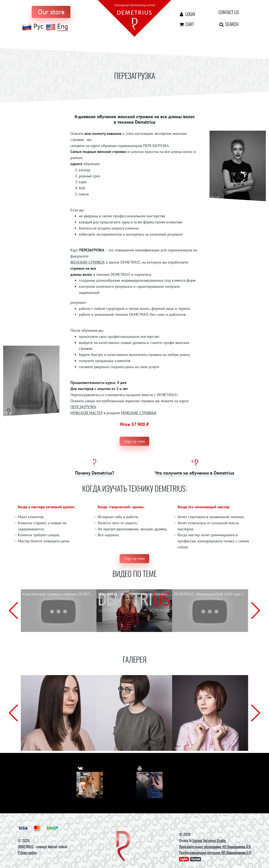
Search (229, 24)
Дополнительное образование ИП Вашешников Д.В (215, 847)
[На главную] (134, 18)
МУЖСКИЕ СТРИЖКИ (139, 413)
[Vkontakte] (90, 785)
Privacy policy (27, 852)
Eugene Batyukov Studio (209, 840)
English (184, 859)
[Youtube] (150, 785)
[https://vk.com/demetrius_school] (81, 767)
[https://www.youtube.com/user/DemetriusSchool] (140, 767)
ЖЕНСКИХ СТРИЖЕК (88, 262)
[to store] (51, 12)
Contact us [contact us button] (229, 12)
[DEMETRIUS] (123, 847)
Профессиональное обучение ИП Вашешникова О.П (215, 852)
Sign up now (134, 441)
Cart (186, 24)
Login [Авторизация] (187, 14)
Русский (196, 859)
